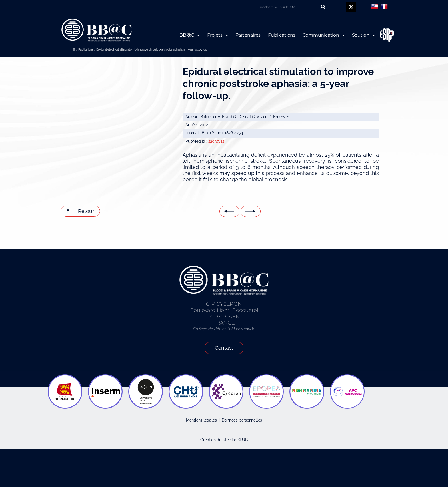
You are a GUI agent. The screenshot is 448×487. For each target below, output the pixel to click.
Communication (324, 35)
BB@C (190, 35)
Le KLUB (240, 440)
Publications (86, 50)
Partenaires (248, 35)
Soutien (364, 35)
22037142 (216, 141)
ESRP (383, 35)
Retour (86, 211)
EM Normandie (242, 329)
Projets (217, 35)
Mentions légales (201, 420)
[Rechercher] (323, 7)
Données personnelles (242, 420)
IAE (218, 329)
